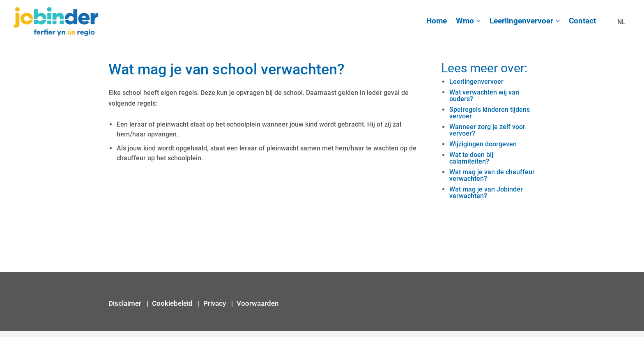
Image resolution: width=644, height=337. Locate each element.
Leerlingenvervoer (521, 21)
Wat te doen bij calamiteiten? (471, 158)
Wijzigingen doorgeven (483, 144)
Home (437, 21)
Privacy (215, 303)
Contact (582, 21)
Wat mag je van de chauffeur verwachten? (492, 175)
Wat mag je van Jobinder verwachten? (486, 193)
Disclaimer (126, 303)
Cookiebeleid (172, 303)
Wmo (465, 21)
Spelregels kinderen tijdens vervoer (490, 113)
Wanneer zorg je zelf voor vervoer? (487, 130)
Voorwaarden (258, 303)
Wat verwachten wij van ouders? (484, 96)
